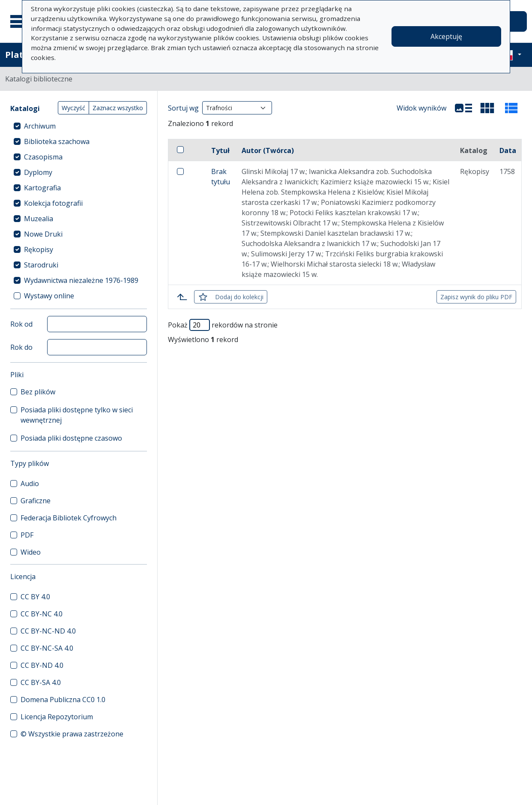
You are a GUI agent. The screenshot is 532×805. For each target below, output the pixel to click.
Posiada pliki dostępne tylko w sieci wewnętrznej (77, 415)
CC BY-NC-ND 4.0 (48, 631)
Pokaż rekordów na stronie (223, 325)
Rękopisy (39, 249)
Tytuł (220, 150)
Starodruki (41, 265)
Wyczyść (73, 108)
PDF (27, 535)
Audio (30, 484)
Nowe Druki (43, 234)
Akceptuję (446, 36)
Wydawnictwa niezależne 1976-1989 (81, 280)
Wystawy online (49, 296)
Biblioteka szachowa (57, 141)
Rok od (21, 324)
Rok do (21, 347)
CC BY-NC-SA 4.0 (47, 648)
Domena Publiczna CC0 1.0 (63, 700)
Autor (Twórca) (268, 150)
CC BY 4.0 (35, 597)
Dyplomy (38, 172)
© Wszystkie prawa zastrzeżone (72, 734)
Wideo (31, 552)
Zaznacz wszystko (118, 108)
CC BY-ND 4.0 (42, 665)
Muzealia (39, 219)
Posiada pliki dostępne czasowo (71, 438)
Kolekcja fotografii (53, 203)
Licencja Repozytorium (57, 717)
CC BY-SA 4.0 (41, 682)
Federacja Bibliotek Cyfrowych (69, 518)
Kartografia (42, 188)
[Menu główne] (21, 21)
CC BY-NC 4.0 (42, 614)
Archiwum (40, 126)
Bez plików (38, 392)
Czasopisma (43, 157)
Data (508, 150)
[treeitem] (79, 126)
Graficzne (36, 501)
